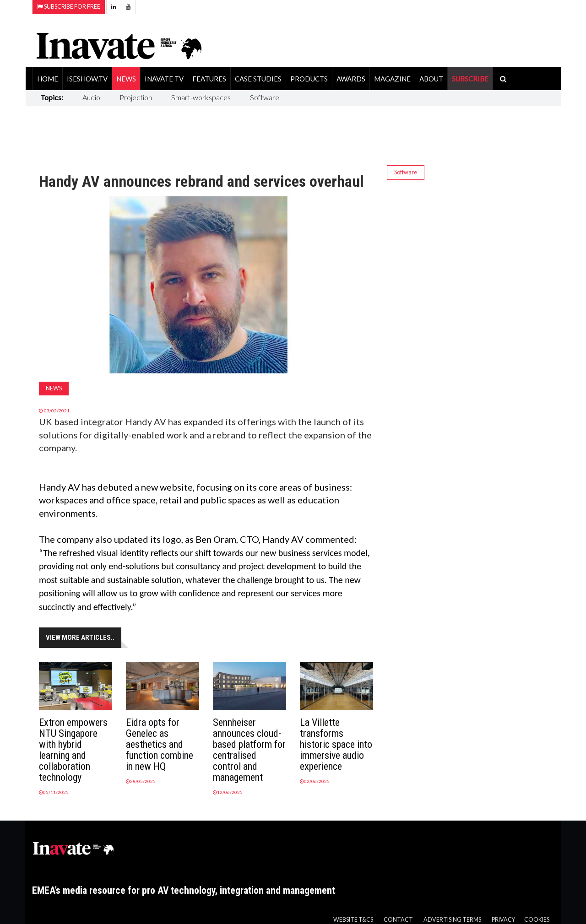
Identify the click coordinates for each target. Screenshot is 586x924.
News (126, 79)
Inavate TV (164, 79)
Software (265, 97)
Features (209, 79)
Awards (351, 79)
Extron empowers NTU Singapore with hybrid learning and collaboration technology (73, 750)
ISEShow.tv (87, 79)
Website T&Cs (353, 920)
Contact (398, 920)
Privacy (503, 920)
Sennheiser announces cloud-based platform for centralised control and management (249, 750)
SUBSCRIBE (470, 79)
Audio (91, 97)
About (431, 79)
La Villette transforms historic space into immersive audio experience (336, 744)
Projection (136, 97)
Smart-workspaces (201, 97)
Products (309, 79)
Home (48, 79)
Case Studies (258, 79)
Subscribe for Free (69, 7)
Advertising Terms (452, 920)
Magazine (392, 79)
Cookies (537, 920)
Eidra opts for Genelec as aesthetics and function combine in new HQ (160, 744)
